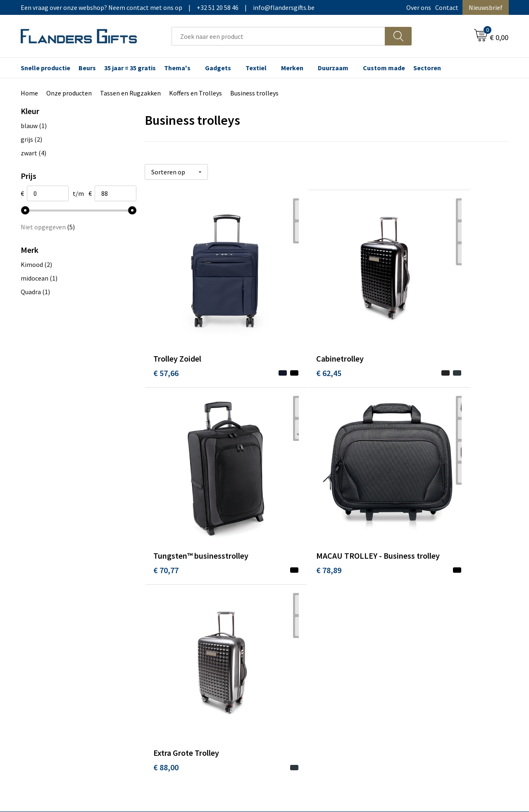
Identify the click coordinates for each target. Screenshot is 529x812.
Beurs (87, 68)
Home (29, 93)
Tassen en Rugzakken (130, 93)
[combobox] (278, 36)
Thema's (177, 68)
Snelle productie (45, 68)
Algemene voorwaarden (429, 583)
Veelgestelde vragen (182, 608)
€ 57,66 (166, 329)
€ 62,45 (287, 329)
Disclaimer (411, 621)
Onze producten (69, 93)
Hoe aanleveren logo (304, 633)
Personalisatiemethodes (310, 621)
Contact (447, 7)
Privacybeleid (414, 608)
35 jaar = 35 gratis (130, 68)
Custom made (384, 68)
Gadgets (218, 68)
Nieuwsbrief (486, 7)
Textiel (256, 68)
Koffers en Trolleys (195, 93)
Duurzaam (333, 68)
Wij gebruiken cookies (426, 595)
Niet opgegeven (48, 227)
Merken (292, 68)
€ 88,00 (287, 484)
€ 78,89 (166, 496)
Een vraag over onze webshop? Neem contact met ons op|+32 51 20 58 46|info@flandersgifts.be (168, 7)
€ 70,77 (409, 329)
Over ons (419, 7)
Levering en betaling (304, 595)
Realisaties (291, 583)
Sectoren (427, 68)
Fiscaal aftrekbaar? (301, 608)
